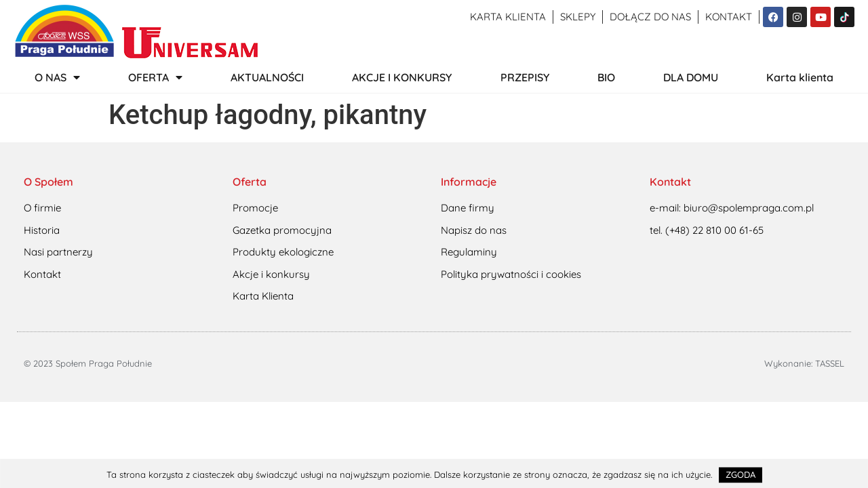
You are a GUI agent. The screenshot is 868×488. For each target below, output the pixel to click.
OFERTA (155, 77)
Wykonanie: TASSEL (804, 363)
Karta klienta (508, 17)
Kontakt (729, 17)
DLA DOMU (691, 77)
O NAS (57, 77)
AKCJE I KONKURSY (402, 77)
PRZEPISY (525, 77)
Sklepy (578, 17)
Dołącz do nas (650, 17)
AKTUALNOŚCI (267, 77)
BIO (606, 77)
